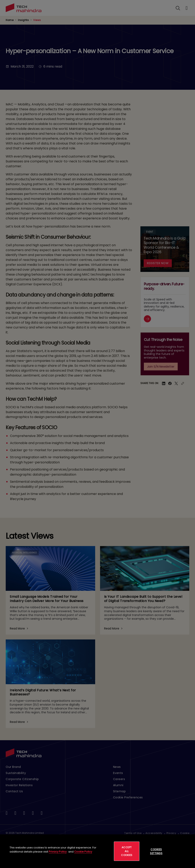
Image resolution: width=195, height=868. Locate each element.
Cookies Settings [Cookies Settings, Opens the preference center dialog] (156, 851)
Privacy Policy (58, 852)
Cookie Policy (83, 852)
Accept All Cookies (127, 851)
